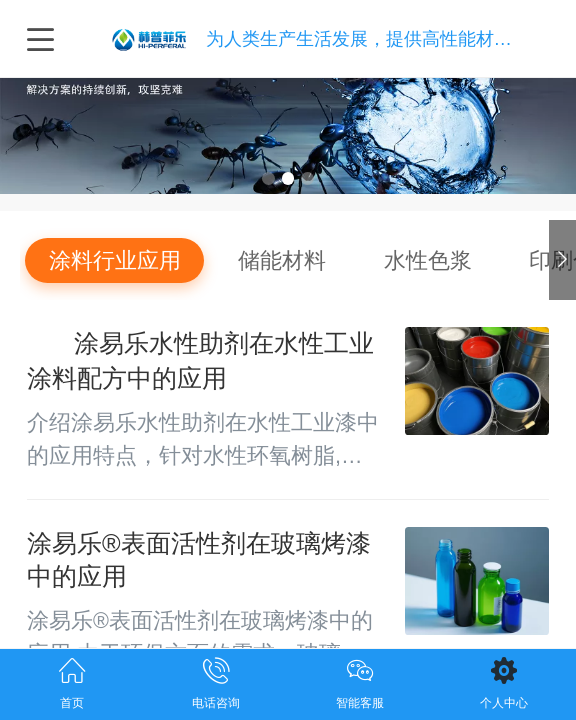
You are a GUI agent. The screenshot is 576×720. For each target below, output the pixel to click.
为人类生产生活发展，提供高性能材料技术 (377, 38)
